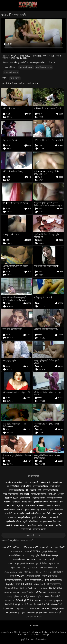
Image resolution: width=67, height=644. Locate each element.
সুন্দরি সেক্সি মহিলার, (39, 494)
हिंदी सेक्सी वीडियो (55, 588)
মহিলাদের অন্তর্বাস (39, 498)
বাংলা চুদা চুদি (49, 560)
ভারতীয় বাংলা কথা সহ (44, 67)
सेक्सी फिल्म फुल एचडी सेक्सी (37, 613)
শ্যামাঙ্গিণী (54, 502)
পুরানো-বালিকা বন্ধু (26, 67)
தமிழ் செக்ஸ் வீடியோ (33, 596)
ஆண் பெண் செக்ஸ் (13, 572)
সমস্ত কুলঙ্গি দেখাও (33, 535)
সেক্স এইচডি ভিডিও (30, 568)
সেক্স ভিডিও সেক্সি (33, 576)
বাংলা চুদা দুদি (15, 78)
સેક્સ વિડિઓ (57, 605)
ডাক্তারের (16, 502)
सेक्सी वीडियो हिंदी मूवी (13, 605)
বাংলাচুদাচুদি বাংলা (14, 596)
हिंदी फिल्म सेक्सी (9, 609)
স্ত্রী (27, 490)
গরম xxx (39, 600)
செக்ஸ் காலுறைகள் (53, 600)
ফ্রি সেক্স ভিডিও (11, 588)
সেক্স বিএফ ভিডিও (16, 551)
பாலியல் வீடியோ (33, 617)
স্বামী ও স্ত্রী (52, 494)
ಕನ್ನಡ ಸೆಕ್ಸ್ (10, 584)
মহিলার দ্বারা (45, 482)
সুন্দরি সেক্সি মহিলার (11, 72)
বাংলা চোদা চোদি (31, 572)
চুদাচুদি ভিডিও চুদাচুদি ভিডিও (47, 564)
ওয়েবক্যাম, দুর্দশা (47, 510)
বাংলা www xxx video (40, 609)
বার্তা (61, 502)
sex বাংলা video (31, 547)
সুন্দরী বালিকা (26, 486)
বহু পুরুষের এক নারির (48, 521)
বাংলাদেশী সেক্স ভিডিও (48, 568)
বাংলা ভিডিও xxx (17, 555)
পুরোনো (33, 490)
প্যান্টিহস (7, 502)
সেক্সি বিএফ (42, 588)
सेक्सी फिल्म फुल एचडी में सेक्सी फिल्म (21, 564)
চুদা (24, 613)
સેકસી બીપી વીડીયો (41, 605)
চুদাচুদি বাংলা (15, 568)
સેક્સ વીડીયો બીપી (53, 596)
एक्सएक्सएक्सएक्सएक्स (12, 592)
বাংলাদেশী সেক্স (46, 547)
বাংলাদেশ (12, 517)
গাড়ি (40, 525)
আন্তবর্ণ (20, 510)
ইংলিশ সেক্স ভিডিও (50, 576)
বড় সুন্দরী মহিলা (13, 486)
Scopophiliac (11, 498)
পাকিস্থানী (41, 506)
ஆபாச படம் (22, 609)
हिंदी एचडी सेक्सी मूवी (13, 613)
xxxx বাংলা (41, 592)
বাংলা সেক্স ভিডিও (54, 584)
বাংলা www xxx (17, 576)
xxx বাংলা (17, 547)
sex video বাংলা (34, 560)
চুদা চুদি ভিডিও (34, 476)
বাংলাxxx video (33, 551)
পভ (59, 521)
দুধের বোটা (59, 510)
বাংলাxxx (7, 547)
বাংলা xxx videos (24, 584)
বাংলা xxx (10, 600)
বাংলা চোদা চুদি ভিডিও (34, 580)
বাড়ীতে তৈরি (27, 502)
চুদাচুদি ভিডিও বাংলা (50, 551)
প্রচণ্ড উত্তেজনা (9, 510)
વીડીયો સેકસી (39, 584)
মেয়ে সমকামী (24, 494)
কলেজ (57, 506)
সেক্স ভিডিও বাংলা (55, 592)
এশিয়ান (61, 494)
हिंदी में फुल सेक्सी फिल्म (28, 588)
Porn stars (20, 525)
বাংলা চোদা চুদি (55, 613)
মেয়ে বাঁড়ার (32, 525)
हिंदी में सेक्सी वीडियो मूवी (49, 555)
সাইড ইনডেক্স (33, 626)
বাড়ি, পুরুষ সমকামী (32, 482)
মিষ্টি (39, 490)
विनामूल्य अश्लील (58, 609)
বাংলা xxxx (60, 547)
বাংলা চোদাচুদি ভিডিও (54, 580)
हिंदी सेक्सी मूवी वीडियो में (24, 600)
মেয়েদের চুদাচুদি (32, 555)
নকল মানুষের (57, 482)
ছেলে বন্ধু (20, 506)
